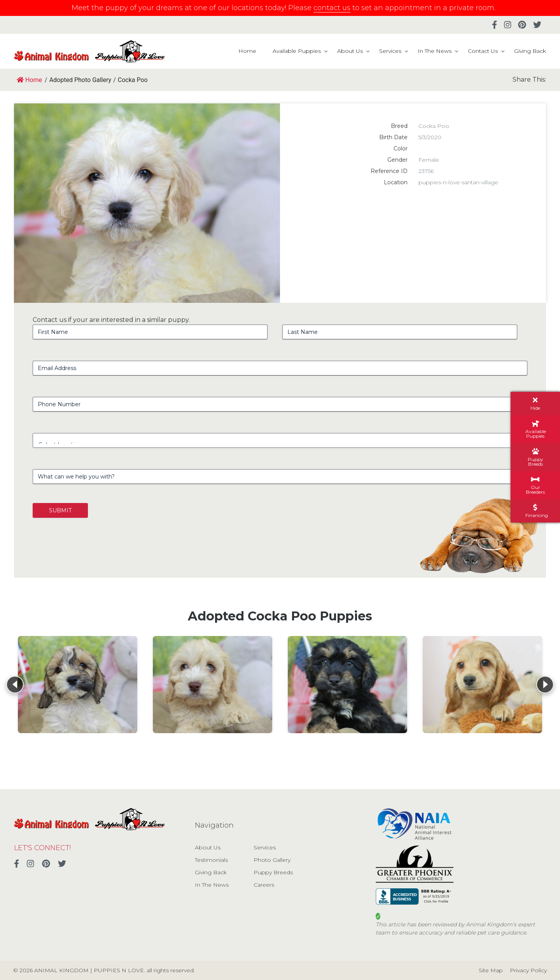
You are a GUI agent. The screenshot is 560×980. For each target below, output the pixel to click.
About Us (350, 51)
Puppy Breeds (273, 872)
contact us (332, 8)
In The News (435, 51)
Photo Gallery (272, 860)
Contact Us (483, 51)
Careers (264, 885)
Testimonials (211, 860)
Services (390, 51)
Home (247, 51)
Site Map (491, 970)
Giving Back (530, 51)
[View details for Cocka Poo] (78, 685)
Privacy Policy (528, 970)
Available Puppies (297, 51)
